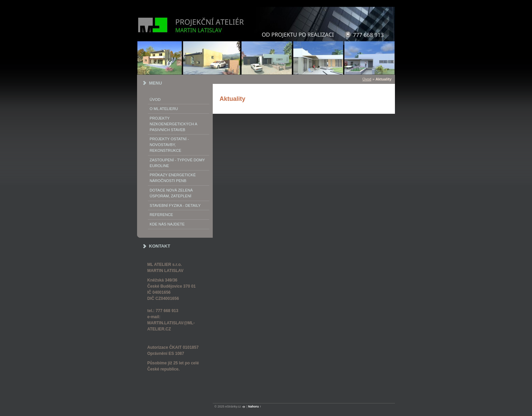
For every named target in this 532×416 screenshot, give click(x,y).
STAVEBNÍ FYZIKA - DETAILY (175, 205)
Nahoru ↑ (255, 406)
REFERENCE (161, 215)
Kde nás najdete (167, 224)
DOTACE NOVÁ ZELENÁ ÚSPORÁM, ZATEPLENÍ (171, 193)
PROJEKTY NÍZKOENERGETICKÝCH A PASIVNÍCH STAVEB (173, 124)
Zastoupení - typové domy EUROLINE (177, 163)
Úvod (155, 100)
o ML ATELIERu (164, 109)
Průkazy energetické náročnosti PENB (173, 178)
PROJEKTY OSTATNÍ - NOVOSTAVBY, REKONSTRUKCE (169, 145)
